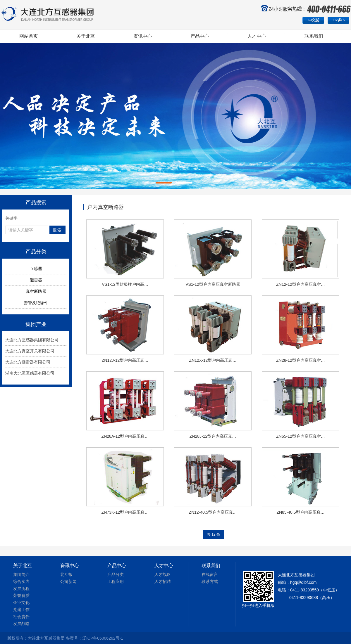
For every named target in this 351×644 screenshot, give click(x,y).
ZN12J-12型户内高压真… (125, 360)
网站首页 (29, 36)
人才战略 (163, 574)
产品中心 (200, 36)
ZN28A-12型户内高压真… (125, 436)
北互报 (66, 574)
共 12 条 (214, 534)
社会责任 (21, 617)
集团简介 (21, 574)
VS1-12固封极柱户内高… (125, 284)
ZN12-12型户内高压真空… (300, 284)
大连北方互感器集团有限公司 (32, 340)
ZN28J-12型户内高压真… (213, 436)
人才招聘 (163, 581)
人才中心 (257, 36)
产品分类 (116, 574)
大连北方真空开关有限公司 (30, 351)
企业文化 (21, 603)
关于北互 (86, 36)
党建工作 (21, 610)
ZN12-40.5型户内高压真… (213, 512)
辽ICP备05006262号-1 (103, 638)
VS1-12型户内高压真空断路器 (213, 284)
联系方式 (210, 581)
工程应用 (116, 581)
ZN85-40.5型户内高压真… (300, 512)
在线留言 (210, 574)
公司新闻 (68, 581)
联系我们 (314, 36)
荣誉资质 (21, 595)
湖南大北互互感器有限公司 (30, 373)
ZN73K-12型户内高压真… (125, 512)
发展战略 (21, 624)
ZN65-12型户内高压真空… (300, 436)
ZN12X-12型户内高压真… (213, 360)
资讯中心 (143, 36)
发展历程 (21, 588)
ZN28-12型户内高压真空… (300, 360)
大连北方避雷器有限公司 (28, 362)
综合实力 (21, 581)
